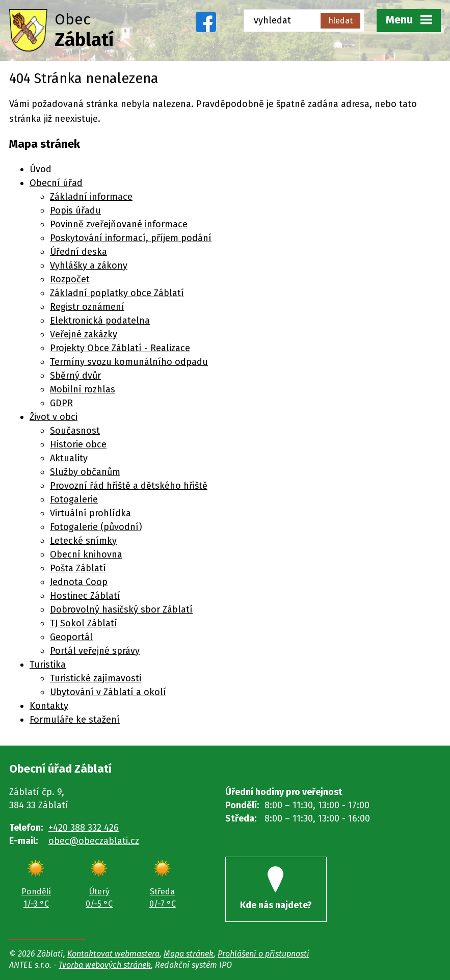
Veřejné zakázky (84, 334)
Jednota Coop (79, 582)
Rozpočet (70, 279)
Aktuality (69, 458)
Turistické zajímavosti (96, 678)
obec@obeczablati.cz (94, 841)
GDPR (61, 403)
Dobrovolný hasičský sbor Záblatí (121, 610)
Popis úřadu (75, 210)
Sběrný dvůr (75, 376)
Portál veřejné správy (95, 651)
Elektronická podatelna (100, 321)
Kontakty (49, 706)
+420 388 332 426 (84, 828)
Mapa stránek (189, 954)
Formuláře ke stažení (75, 720)
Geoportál (71, 637)
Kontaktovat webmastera (113, 954)
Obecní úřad (56, 183)
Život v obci (54, 417)
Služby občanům (85, 472)
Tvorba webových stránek (105, 965)
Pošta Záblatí (78, 568)
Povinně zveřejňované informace (119, 224)
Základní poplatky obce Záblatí (117, 293)
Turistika (48, 665)
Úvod (41, 169)
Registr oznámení (87, 307)
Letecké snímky (83, 541)
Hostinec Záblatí (85, 596)
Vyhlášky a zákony (89, 266)
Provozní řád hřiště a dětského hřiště (129, 486)
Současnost (75, 431)
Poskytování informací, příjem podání (131, 238)
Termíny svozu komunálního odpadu (129, 362)
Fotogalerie (74, 499)
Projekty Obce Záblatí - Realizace (120, 348)
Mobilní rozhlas (83, 389)
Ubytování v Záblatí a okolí (108, 692)
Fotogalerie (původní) (96, 527)
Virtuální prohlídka (90, 513)
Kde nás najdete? (276, 889)
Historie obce (78, 444)
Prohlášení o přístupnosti (263, 954)
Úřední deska (78, 252)
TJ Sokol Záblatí (84, 623)
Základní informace (91, 197)
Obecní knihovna (86, 554)
